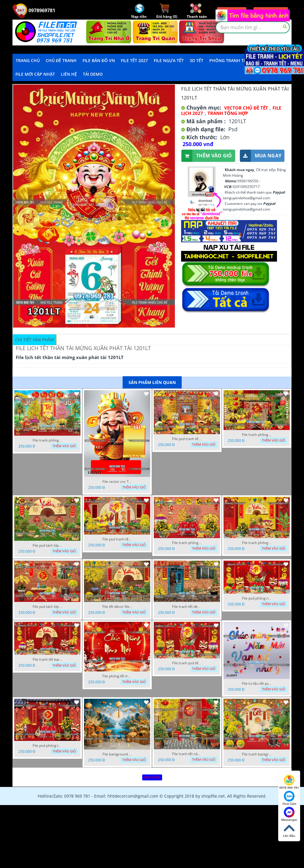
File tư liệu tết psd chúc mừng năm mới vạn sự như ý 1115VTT (257, 684)
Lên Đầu (289, 830)
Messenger (289, 814)
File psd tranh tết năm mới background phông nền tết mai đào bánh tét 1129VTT (187, 439)
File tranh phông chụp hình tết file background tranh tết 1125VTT (187, 543)
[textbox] (253, 27)
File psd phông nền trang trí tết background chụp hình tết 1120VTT (257, 598)
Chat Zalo (289, 798)
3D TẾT (197, 60)
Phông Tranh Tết (229, 60)
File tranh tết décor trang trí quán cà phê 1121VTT (187, 607)
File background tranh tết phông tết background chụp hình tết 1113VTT (117, 754)
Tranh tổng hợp (228, 113)
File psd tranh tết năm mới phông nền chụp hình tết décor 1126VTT (117, 539)
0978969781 (34, 10)
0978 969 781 (289, 782)
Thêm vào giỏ (207, 156)
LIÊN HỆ (69, 74)
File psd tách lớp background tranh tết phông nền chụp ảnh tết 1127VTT (47, 546)
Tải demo (93, 74)
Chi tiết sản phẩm (35, 340)
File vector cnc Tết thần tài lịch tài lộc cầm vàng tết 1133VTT (117, 482)
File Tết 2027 (134, 60)
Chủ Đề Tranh (61, 60)
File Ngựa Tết (169, 60)
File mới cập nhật (35, 74)
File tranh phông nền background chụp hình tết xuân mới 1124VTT (257, 543)
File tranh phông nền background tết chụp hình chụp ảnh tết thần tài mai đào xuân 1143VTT (47, 440)
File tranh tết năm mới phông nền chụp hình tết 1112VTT (187, 754)
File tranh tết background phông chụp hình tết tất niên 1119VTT (47, 660)
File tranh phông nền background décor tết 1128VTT (257, 435)
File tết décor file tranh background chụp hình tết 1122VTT (117, 607)
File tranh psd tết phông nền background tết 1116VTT (187, 663)
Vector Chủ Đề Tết (246, 108)
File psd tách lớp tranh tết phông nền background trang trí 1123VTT (47, 607)
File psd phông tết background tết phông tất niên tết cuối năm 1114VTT (47, 746)
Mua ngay (261, 156)
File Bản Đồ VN (99, 60)
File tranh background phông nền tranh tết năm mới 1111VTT (257, 754)
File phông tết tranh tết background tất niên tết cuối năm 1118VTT (117, 676)
